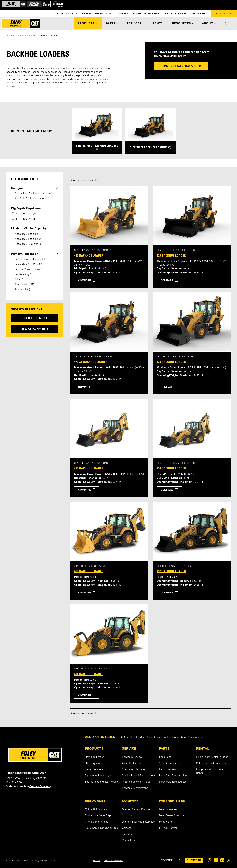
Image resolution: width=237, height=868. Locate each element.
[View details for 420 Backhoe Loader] (192, 215)
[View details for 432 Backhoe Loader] (192, 531)
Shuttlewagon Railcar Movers (102, 782)
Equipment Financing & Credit (181, 66)
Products (11, 36)
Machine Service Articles (136, 782)
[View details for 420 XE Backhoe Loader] (109, 322)
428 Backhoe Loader (89, 571)
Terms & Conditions (114, 861)
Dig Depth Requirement (27, 208)
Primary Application (25, 254)
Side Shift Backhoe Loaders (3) (30, 199)
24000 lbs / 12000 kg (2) (27, 239)
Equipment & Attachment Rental (211, 771)
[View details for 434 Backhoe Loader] (109, 634)
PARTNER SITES (172, 801)
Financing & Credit (146, 14)
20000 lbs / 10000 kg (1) (27, 234)
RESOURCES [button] (181, 23)
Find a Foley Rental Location (212, 757)
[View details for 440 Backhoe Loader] (109, 428)
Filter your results (26, 179)
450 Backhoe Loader (171, 468)
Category (17, 188)
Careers (123, 14)
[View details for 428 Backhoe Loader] (109, 531)
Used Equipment (35, 318)
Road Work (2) (21, 290)
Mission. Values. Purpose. (137, 810)
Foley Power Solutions (172, 816)
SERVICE (129, 748)
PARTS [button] (111, 23)
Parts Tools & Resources (173, 782)
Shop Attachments (170, 763)
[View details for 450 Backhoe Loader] (192, 428)
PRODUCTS (94, 748)
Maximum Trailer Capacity (29, 228)
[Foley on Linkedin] (222, 861)
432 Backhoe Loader (171, 571)
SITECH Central (168, 828)
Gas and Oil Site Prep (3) (27, 264)
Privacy (96, 861)
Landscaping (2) (22, 275)
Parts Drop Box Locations (174, 776)
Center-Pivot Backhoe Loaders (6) (32, 194)
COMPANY (131, 801)
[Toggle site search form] (225, 23)
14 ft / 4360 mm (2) (24, 214)
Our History (128, 816)
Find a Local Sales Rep (98, 816)
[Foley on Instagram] (210, 861)
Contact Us (224, 14)
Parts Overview (168, 770)
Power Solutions (94, 770)
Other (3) (18, 280)
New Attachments (35, 329)
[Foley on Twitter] (229, 861)
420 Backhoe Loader (171, 255)
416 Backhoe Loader (89, 255)
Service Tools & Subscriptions (139, 776)
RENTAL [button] (158, 23)
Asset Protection (131, 763)
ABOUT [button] (207, 23)
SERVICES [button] (134, 23)
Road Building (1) (23, 285)
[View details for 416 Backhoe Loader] (109, 215)
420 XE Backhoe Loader (91, 362)
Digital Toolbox (66, 14)
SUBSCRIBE (194, 860)
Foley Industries (168, 810)
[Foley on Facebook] (216, 861)
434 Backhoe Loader (89, 674)
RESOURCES (95, 801)
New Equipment (28, 36)
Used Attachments (192, 737)
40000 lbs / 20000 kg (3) (27, 244)
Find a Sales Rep (176, 14)
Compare (85, 280)
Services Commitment (135, 788)
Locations (199, 14)
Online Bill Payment (96, 810)
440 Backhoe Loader (89, 468)
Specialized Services (134, 770)
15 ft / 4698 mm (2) (24, 219)
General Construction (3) (27, 269)
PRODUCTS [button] (86, 23)
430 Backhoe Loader (171, 362)
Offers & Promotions (97, 14)
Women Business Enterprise (138, 822)
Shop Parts (165, 757)
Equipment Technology (98, 776)
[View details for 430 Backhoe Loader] (192, 322)
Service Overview (132, 757)
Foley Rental (166, 822)
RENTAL (203, 748)
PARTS (164, 748)
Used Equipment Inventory (163, 737)
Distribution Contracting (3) (28, 259)
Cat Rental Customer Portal (212, 763)
